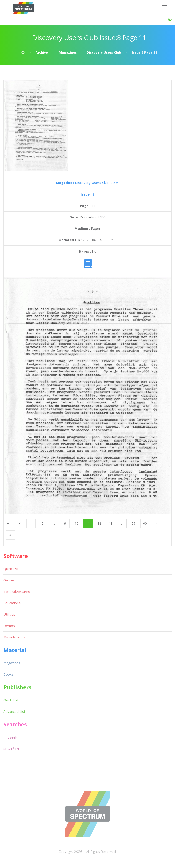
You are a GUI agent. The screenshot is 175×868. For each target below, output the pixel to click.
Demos (9, 626)
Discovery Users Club (104, 52)
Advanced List (14, 711)
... (54, 523)
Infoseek (10, 737)
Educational (12, 603)
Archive (42, 52)
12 (99, 523)
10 (77, 523)
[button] (170, 19)
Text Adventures (17, 592)
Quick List (11, 569)
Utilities (9, 614)
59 (134, 523)
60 (145, 523)
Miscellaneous (14, 637)
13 (111, 523)
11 (88, 523)
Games (9, 580)
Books (8, 674)
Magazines (68, 52)
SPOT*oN (11, 749)
